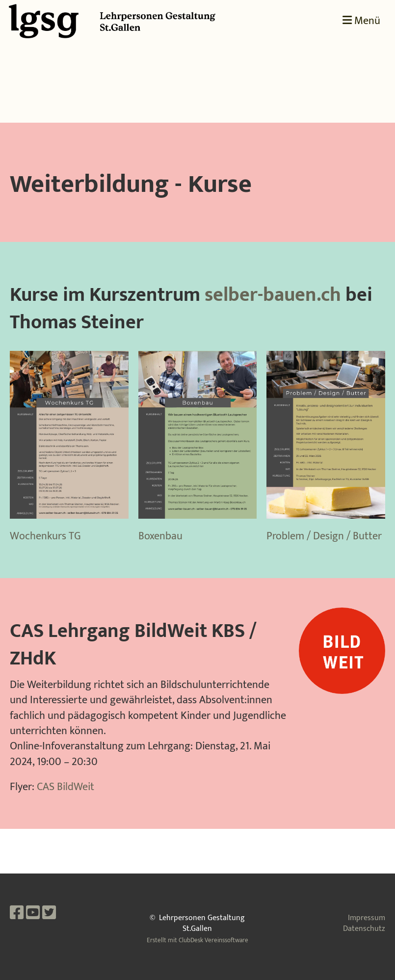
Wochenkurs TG (45, 536)
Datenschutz (364, 929)
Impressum (367, 918)
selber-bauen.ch (273, 295)
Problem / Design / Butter (324, 536)
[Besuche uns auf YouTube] (33, 914)
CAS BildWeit (66, 787)
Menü (361, 21)
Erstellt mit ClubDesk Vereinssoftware (197, 940)
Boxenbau (160, 536)
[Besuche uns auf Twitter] (49, 914)
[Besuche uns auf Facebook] (17, 914)
